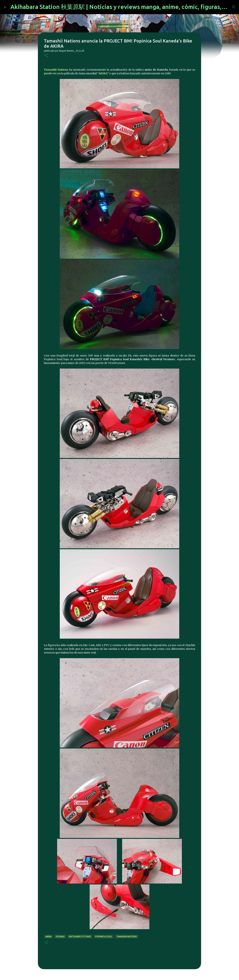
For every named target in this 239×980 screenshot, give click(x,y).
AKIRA (103, 73)
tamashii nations (127, 937)
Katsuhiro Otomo (80, 937)
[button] (46, 56)
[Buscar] (234, 7)
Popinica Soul (104, 937)
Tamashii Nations (56, 70)
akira (48, 937)
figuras (60, 937)
